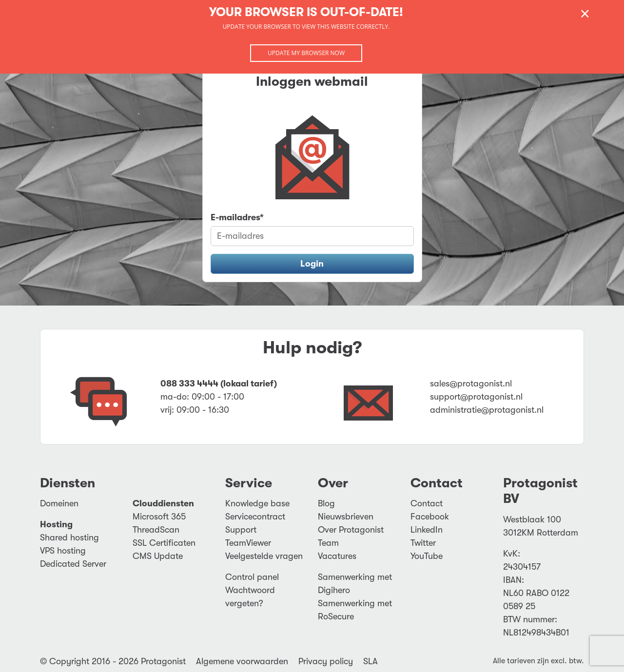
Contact (427, 503)
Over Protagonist (351, 530)
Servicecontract (255, 517)
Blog (326, 503)
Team (328, 543)
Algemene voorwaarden (242, 661)
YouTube (427, 556)
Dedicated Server (73, 564)
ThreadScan (156, 530)
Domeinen (59, 503)
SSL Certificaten (164, 543)
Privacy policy (326, 661)
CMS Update (158, 556)
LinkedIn (427, 530)
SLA (370, 661)
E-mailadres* (237, 217)
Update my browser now (306, 53)
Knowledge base (257, 503)
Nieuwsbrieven (346, 517)
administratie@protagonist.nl (487, 410)
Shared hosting (69, 538)
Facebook (430, 517)
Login (312, 264)
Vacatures (337, 556)
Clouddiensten (163, 503)
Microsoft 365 (159, 517)
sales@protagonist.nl (471, 384)
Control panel (252, 577)
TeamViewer (248, 543)
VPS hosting (63, 551)
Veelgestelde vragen (264, 556)
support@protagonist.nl (476, 397)
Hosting (56, 524)
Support (241, 530)
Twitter (423, 543)
